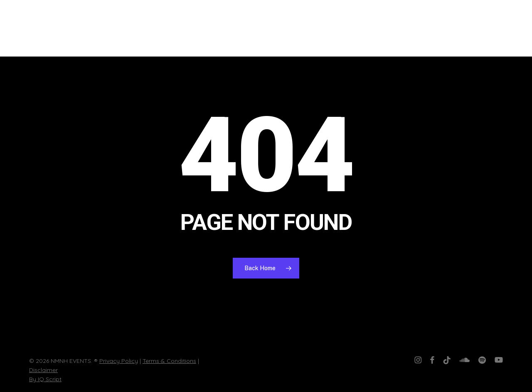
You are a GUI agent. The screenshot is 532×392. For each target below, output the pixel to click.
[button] (513, 28)
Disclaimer (43, 370)
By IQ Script (45, 379)
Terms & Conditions (169, 361)
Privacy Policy (119, 361)
